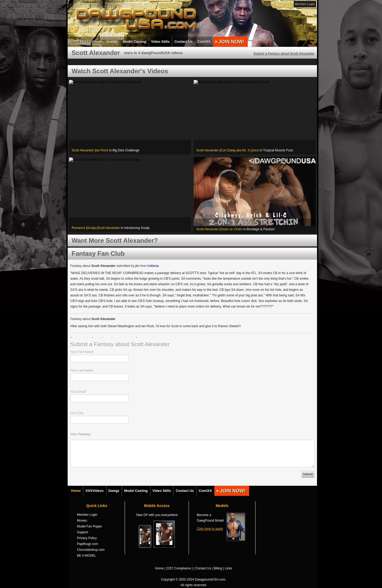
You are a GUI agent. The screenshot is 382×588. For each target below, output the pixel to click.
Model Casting (135, 42)
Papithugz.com (87, 544)
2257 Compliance (179, 568)
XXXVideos (93, 42)
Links (228, 568)
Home (75, 42)
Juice (255, 150)
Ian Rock (102, 150)
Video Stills (160, 42)
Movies (82, 521)
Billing (218, 568)
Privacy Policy (87, 538)
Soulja (91, 228)
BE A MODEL (86, 556)
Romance (78, 228)
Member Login (305, 4)
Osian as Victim (231, 229)
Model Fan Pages (89, 526)
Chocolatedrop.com (91, 550)
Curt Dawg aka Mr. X (235, 150)
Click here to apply (210, 529)
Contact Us (183, 42)
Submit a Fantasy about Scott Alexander (284, 54)
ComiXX (204, 42)
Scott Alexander (83, 150)
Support (83, 532)
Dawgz (113, 42)
